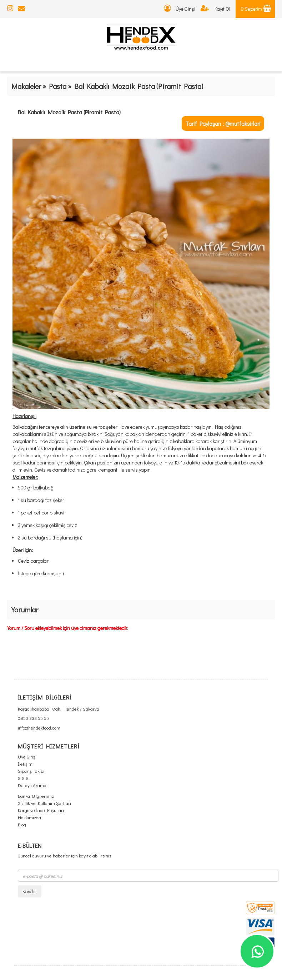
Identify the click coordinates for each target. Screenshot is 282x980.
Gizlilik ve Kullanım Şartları (44, 803)
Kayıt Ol (215, 9)
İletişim (25, 764)
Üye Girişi (180, 9)
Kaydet (30, 891)
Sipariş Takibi (31, 771)
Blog (22, 824)
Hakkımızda (29, 817)
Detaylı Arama (32, 785)
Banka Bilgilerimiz (36, 796)
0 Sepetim (256, 9)
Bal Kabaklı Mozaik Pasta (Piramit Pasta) (69, 112)
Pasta (58, 86)
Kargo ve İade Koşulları (41, 810)
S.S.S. (24, 778)
